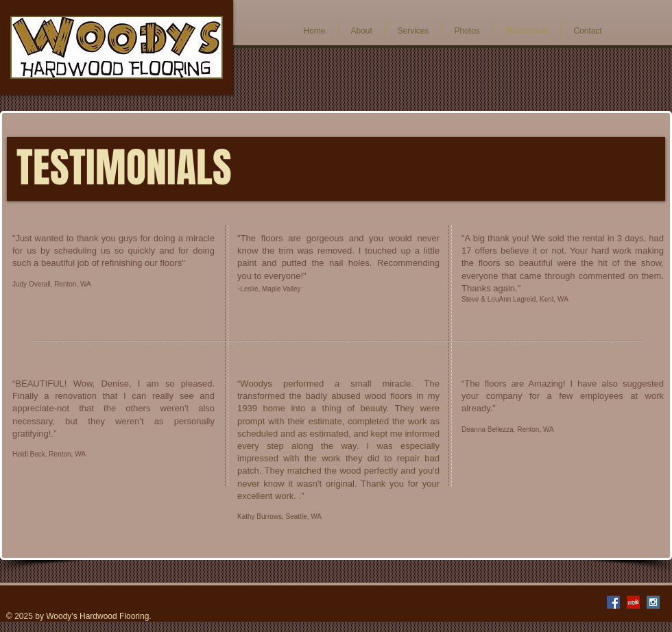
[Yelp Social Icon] (633, 602)
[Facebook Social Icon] (613, 602)
